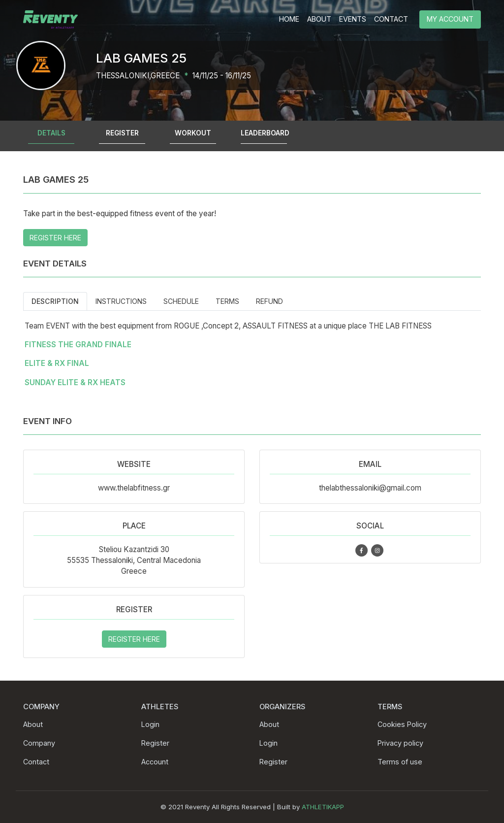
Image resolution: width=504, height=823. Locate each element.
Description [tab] (55, 301)
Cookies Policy (402, 724)
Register (155, 743)
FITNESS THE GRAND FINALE (78, 345)
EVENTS (353, 19)
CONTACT (391, 19)
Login (150, 724)
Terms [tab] (227, 301)
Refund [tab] (269, 301)
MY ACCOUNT (450, 19)
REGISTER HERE (55, 238)
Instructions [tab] (121, 301)
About (33, 724)
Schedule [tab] (181, 301)
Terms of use (400, 762)
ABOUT (319, 19)
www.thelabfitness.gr (134, 488)
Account (155, 762)
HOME (289, 19)
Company (39, 743)
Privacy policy (400, 743)
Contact (36, 762)
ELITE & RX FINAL (57, 363)
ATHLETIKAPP (323, 807)
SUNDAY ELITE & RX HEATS (75, 382)
